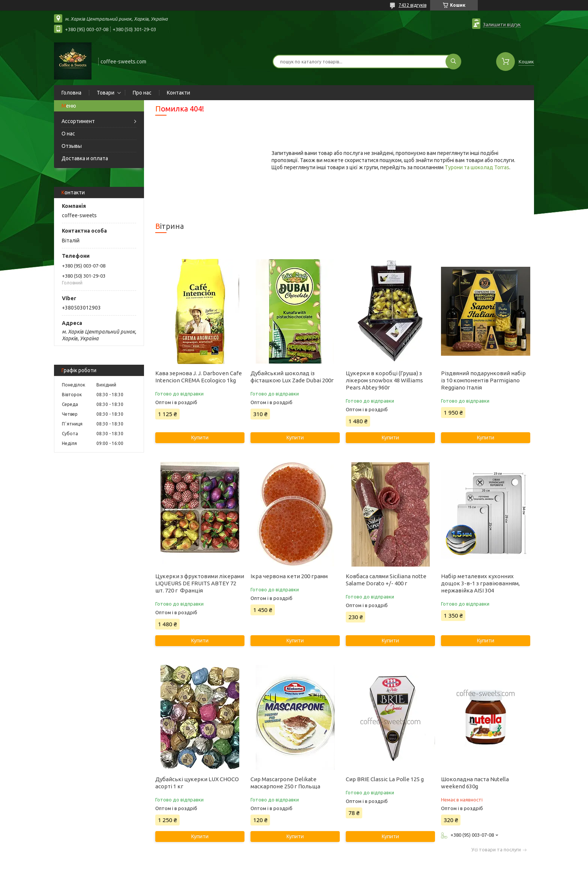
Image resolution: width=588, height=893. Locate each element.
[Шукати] (453, 62)
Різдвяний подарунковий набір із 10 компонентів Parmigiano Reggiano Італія (483, 380)
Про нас (142, 93)
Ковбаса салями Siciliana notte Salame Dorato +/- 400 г (386, 580)
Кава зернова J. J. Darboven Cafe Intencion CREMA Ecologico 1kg (199, 377)
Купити (200, 437)
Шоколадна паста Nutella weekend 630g (475, 783)
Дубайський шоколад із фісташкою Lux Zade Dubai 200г (292, 377)
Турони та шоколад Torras (477, 167)
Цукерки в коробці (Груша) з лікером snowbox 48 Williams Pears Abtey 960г (384, 380)
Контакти (178, 93)
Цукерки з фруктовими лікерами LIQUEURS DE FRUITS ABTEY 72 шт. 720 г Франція (200, 583)
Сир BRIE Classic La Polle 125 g (385, 779)
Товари (106, 93)
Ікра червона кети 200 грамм (289, 576)
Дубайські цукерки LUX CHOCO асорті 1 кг (197, 783)
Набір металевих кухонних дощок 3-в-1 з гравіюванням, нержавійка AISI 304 (480, 583)
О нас (68, 134)
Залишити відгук (502, 24)
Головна (71, 93)
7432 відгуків (412, 5)
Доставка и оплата (85, 158)
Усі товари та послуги (496, 850)
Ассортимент (78, 121)
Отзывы (72, 146)
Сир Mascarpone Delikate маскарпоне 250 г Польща (285, 783)
